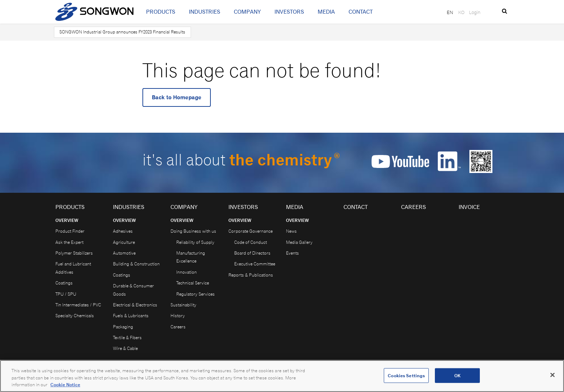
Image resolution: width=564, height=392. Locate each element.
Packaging (123, 327)
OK (457, 378)
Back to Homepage (177, 97)
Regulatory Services (195, 294)
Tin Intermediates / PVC (78, 305)
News (291, 231)
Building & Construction (136, 264)
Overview (67, 220)
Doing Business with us (193, 231)
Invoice (469, 207)
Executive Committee (255, 264)
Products (161, 12)
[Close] (552, 377)
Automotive (124, 253)
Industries (204, 12)
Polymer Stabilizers (74, 253)
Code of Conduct (251, 242)
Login (475, 12)
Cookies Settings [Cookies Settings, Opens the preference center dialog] (406, 378)
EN (450, 12)
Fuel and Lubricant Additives (73, 268)
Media (326, 12)
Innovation (187, 272)
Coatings (64, 283)
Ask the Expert (69, 242)
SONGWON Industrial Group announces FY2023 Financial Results (122, 32)
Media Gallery (299, 242)
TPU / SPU (66, 294)
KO (461, 12)
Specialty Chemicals (75, 316)
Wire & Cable (125, 348)
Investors (289, 12)
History (178, 316)
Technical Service (193, 283)
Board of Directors (252, 253)
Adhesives (123, 231)
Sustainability (183, 305)
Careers (178, 327)
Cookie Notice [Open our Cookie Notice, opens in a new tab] (65, 387)
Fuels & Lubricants (131, 316)
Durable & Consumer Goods (133, 290)
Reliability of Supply (195, 242)
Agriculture (124, 242)
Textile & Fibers (127, 338)
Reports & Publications (251, 275)
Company (247, 12)
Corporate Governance (251, 231)
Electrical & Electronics (135, 305)
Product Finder (70, 231)
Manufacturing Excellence (191, 257)
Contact (361, 12)
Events (292, 253)
